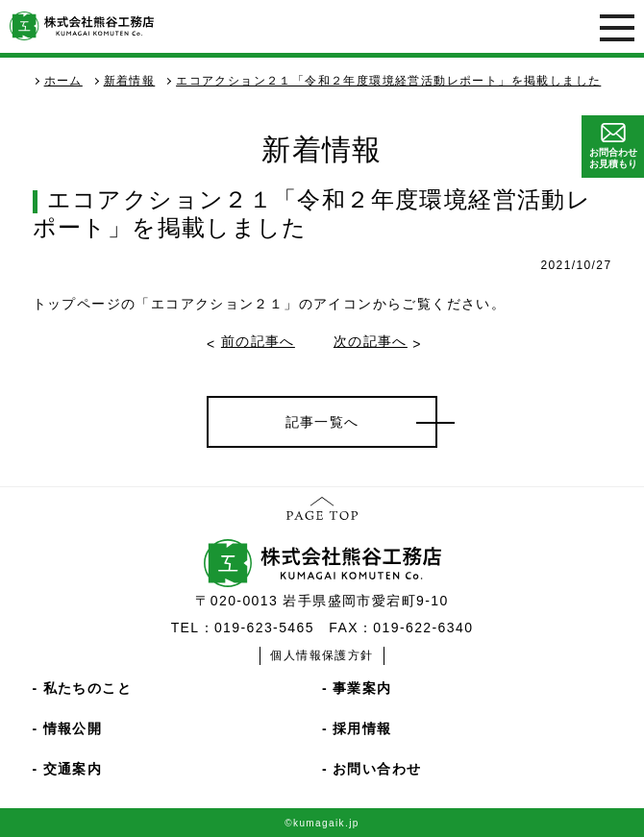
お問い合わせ (377, 769)
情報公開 (73, 728)
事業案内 (362, 688)
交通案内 (73, 769)
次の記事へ (371, 341)
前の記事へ (258, 341)
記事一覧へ (322, 422)
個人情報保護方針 (322, 655)
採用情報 (362, 728)
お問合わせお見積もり (613, 146)
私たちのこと (87, 688)
